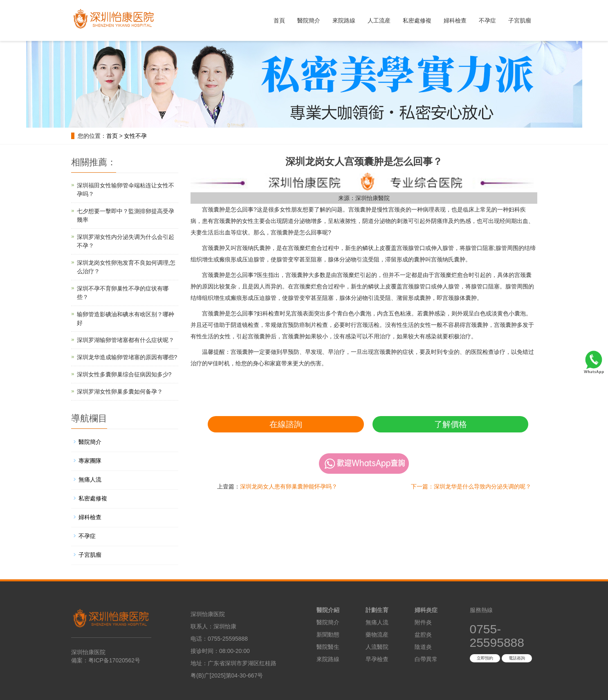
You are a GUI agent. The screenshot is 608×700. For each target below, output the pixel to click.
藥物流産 (377, 635)
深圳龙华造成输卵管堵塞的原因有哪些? (127, 357)
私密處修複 (417, 20)
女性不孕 (135, 136)
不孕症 (487, 20)
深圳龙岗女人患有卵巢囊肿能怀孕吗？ (289, 486)
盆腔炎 (423, 635)
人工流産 (379, 20)
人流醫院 (377, 647)
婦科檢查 (455, 20)
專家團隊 (90, 461)
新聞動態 (328, 635)
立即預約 (485, 658)
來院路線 (344, 20)
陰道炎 (423, 647)
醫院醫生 (328, 647)
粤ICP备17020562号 (114, 660)
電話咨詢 (517, 658)
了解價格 (451, 424)
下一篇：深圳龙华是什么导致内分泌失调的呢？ (471, 486)
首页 (112, 136)
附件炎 (423, 622)
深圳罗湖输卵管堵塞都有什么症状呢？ (126, 340)
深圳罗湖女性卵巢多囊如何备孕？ (120, 392)
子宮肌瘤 (520, 20)
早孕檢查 (377, 659)
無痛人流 (90, 479)
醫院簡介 (309, 20)
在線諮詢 (286, 424)
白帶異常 (426, 659)
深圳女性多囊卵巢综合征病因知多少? (124, 374)
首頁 (279, 20)
